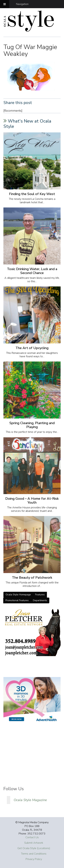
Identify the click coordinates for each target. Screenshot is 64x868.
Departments (40, 600)
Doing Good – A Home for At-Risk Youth (32, 501)
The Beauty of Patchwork (32, 578)
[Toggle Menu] (5, 4)
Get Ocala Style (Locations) (34, 848)
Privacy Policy (34, 859)
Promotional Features (17, 600)
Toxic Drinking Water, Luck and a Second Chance (32, 271)
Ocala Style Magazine (30, 800)
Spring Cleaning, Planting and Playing (32, 425)
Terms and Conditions (34, 854)
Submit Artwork (34, 843)
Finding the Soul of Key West (32, 194)
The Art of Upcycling (32, 348)
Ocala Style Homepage (18, 595)
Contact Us (32, 837)
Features (40, 595)
